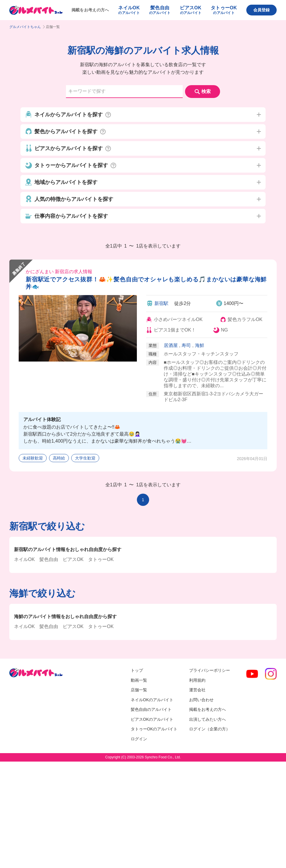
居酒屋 (171, 345)
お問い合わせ (201, 700)
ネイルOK (24, 559)
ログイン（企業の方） (210, 729)
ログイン (139, 739)
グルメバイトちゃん (25, 27)
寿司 (186, 345)
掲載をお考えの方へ (90, 10)
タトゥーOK (101, 559)
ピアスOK (73, 559)
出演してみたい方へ (207, 719)
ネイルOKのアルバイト (152, 700)
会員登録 (261, 10)
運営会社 (197, 690)
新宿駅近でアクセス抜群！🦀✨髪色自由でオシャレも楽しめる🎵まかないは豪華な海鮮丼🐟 (146, 283)
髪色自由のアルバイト (151, 709)
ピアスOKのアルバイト (152, 719)
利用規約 (197, 680)
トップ (137, 670)
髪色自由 (49, 559)
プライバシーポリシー (210, 670)
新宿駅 (161, 303)
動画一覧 (139, 680)
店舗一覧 (139, 690)
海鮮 (200, 345)
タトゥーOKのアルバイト (154, 729)
